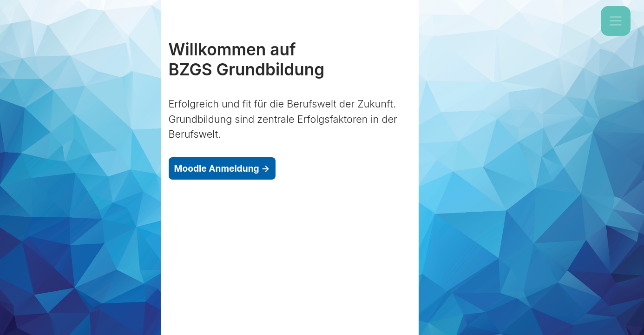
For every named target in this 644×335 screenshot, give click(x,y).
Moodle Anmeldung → (222, 168)
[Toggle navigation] (616, 21)
